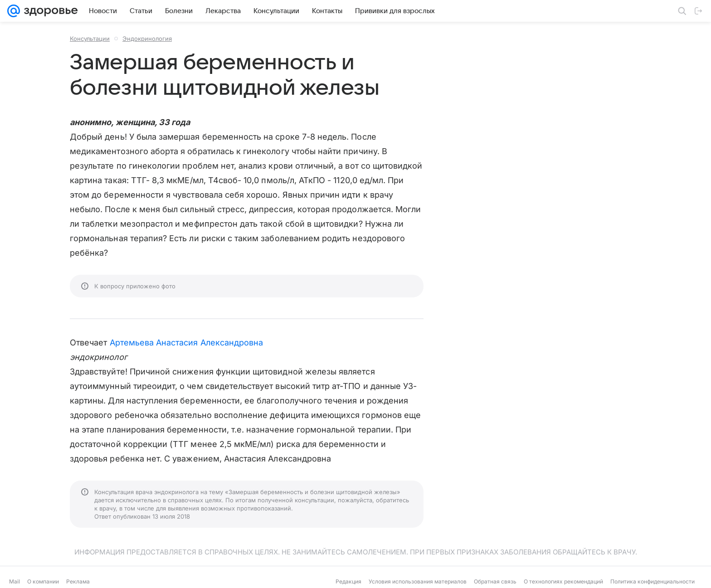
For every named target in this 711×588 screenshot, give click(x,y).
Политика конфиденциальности (653, 581)
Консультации (90, 39)
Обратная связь (495, 581)
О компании (43, 581)
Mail (15, 581)
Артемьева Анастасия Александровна (187, 343)
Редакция (348, 581)
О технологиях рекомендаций (563, 581)
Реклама (78, 581)
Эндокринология (147, 39)
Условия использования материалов (418, 581)
